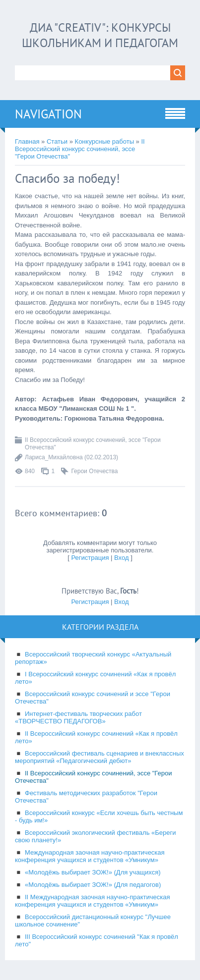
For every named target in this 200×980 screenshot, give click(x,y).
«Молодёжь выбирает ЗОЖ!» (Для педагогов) (93, 885)
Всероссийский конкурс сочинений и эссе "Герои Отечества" (93, 698)
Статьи (57, 141)
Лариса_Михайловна (54, 457)
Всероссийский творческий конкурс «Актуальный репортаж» (93, 658)
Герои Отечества (94, 471)
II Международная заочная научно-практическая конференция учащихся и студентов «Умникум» (92, 901)
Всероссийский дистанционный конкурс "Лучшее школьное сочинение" (93, 921)
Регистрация (90, 558)
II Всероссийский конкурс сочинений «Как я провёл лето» (96, 737)
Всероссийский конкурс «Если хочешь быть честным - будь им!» (99, 817)
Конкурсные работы (104, 141)
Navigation (48, 114)
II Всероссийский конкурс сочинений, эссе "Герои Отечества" (80, 149)
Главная (27, 141)
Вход (121, 558)
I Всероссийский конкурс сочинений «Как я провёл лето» (95, 678)
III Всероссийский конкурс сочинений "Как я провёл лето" (97, 940)
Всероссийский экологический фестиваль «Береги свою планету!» (95, 836)
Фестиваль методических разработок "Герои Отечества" (86, 797)
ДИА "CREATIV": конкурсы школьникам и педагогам (100, 35)
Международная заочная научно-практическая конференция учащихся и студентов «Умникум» (90, 856)
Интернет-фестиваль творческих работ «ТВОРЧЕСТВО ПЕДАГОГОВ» (78, 717)
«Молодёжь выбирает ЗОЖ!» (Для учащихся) (93, 872)
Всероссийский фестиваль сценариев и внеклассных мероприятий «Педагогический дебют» (100, 757)
